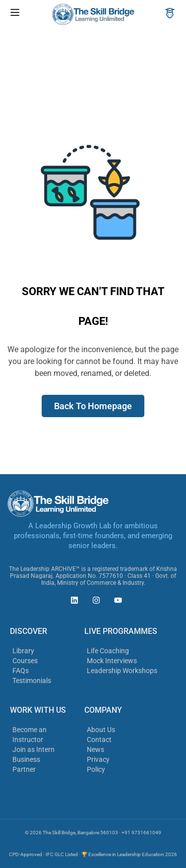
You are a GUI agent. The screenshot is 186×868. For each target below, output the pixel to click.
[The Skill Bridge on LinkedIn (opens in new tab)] (72, 602)
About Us (101, 730)
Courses (25, 661)
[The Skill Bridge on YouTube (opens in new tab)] (116, 602)
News (95, 749)
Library (23, 651)
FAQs (21, 671)
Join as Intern (33, 749)
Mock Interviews (112, 661)
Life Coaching (108, 651)
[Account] (170, 14)
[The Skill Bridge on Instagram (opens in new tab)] (94, 602)
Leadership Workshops (122, 671)
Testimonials (32, 681)
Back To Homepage (93, 406)
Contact (99, 740)
